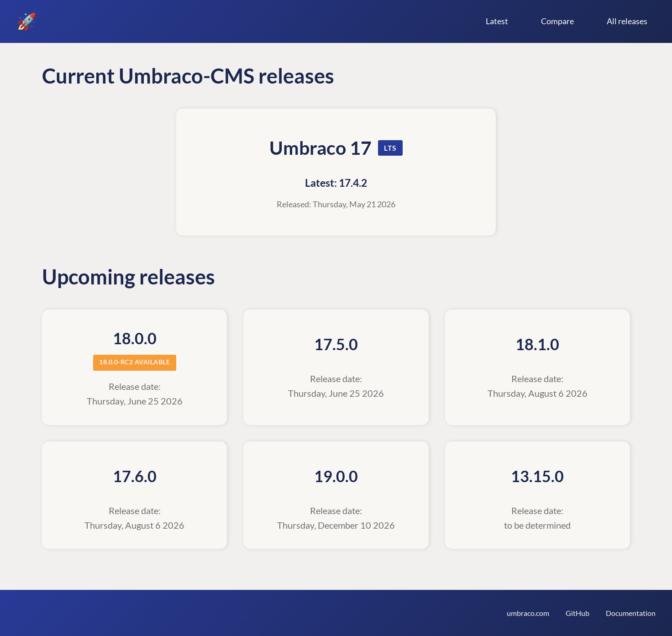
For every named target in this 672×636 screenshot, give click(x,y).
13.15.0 (537, 476)
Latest (497, 21)
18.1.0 (537, 344)
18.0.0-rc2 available (134, 362)
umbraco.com (528, 613)
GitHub (577, 613)
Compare (557, 21)
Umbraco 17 (320, 148)
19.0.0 (336, 476)
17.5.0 (336, 344)
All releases (627, 21)
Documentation (631, 613)
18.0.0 (135, 338)
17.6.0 (135, 476)
